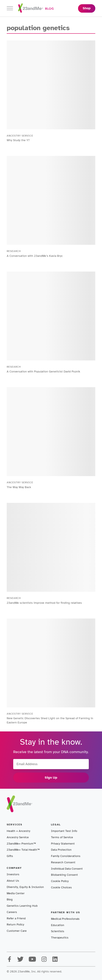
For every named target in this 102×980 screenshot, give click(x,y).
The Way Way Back (19, 487)
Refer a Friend (16, 918)
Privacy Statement (63, 844)
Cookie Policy (60, 881)
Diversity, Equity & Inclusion (25, 887)
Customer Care (17, 931)
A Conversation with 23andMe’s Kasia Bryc (35, 256)
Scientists (58, 931)
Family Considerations (66, 856)
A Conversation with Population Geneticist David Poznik (43, 372)
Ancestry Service (18, 837)
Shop (87, 8)
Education (58, 925)
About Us (13, 881)
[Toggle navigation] (10, 8)
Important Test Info (64, 831)
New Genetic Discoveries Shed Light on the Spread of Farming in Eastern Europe (50, 720)
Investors (13, 874)
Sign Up (51, 778)
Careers (12, 912)
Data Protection (61, 850)
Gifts (10, 856)
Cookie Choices (61, 887)
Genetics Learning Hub (22, 906)
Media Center (16, 893)
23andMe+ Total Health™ (23, 850)
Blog (10, 899)
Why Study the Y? (18, 140)
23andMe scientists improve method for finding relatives (44, 603)
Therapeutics (60, 938)
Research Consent (63, 862)
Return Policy (15, 924)
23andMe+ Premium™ (21, 844)
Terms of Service (62, 837)
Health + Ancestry (18, 831)
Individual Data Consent (67, 869)
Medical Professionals (65, 919)
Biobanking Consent (64, 875)
